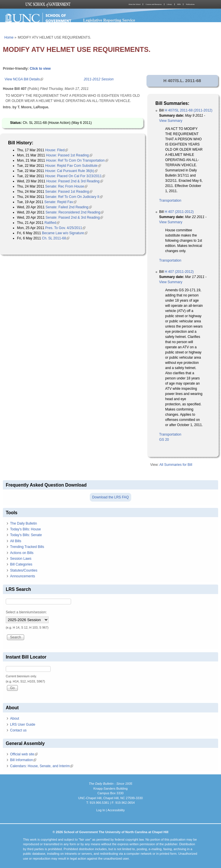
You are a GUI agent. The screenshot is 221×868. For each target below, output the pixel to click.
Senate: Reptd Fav (60, 202)
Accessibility (116, 810)
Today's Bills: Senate (26, 535)
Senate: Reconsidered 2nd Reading (75, 212)
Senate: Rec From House (66, 186)
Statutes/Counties (24, 570)
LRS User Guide (23, 725)
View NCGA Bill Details (24, 79)
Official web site (24, 754)
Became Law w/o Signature (65, 233)
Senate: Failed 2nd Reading (69, 207)
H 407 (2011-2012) (179, 212)
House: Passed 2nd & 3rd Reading (75, 181)
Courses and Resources (154, 4)
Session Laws (21, 559)
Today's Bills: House (25, 529)
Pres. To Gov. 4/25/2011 (65, 228)
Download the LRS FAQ (110, 497)
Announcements (23, 576)
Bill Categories (21, 564)
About (15, 718)
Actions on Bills (22, 553)
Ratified (52, 223)
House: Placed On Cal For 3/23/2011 (75, 176)
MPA (179, 4)
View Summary (171, 121)
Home (9, 37)
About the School (134, 4)
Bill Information (23, 760)
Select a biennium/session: (26, 612)
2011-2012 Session (99, 79)
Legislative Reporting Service (109, 20)
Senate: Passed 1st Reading (69, 192)
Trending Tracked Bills (27, 547)
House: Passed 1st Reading (69, 155)
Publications (190, 4)
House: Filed (57, 150)
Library (169, 4)
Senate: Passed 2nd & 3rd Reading (74, 218)
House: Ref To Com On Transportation (77, 160)
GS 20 (164, 440)
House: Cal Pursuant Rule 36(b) (71, 171)
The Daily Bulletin (23, 523)
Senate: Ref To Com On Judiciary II (74, 197)
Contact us (18, 730)
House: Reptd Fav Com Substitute (73, 166)
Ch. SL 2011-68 (56, 238)
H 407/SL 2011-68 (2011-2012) (188, 110)
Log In (101, 810)
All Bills (16, 541)
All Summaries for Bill (176, 465)
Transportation (170, 201)
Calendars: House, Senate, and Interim (42, 766)
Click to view (40, 69)
